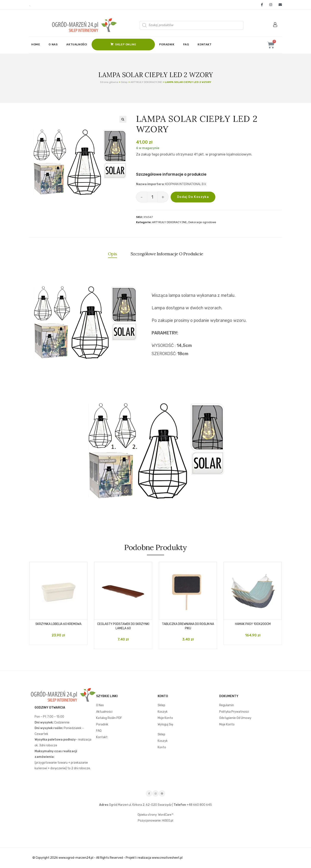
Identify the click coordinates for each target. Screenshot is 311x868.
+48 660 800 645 (199, 805)
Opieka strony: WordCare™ (155, 815)
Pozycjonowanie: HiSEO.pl (155, 821)
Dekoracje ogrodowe (202, 222)
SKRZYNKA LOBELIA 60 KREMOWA (58, 624)
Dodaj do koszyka (193, 197)
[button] (123, 119)
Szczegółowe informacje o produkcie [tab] (167, 254)
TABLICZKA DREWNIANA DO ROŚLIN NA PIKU (188, 626)
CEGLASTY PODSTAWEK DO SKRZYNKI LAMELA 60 (123, 626)
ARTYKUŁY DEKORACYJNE (146, 82)
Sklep (124, 82)
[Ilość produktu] (152, 197)
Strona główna (109, 82)
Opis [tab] (113, 254)
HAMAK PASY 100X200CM (253, 624)
